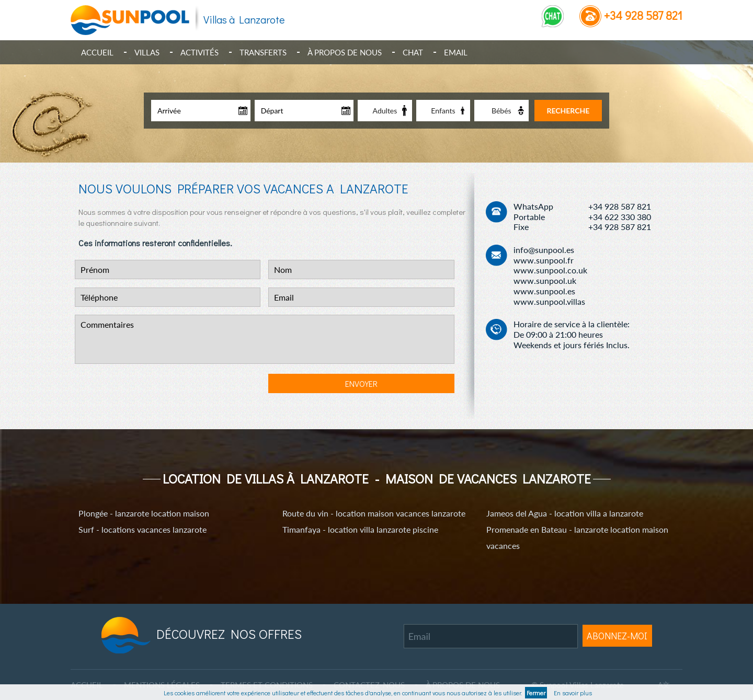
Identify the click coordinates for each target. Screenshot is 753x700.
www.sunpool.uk (545, 280)
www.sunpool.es (544, 291)
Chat (413, 52)
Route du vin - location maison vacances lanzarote (374, 513)
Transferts (263, 52)
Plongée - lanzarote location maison (144, 513)
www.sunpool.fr (544, 260)
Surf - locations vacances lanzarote (142, 529)
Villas (147, 52)
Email (456, 52)
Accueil (97, 52)
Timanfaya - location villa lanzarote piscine (360, 529)
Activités (199, 52)
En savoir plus (572, 693)
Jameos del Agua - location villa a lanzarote (565, 513)
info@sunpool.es (544, 250)
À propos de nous (345, 52)
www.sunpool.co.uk (550, 270)
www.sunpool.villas (549, 301)
